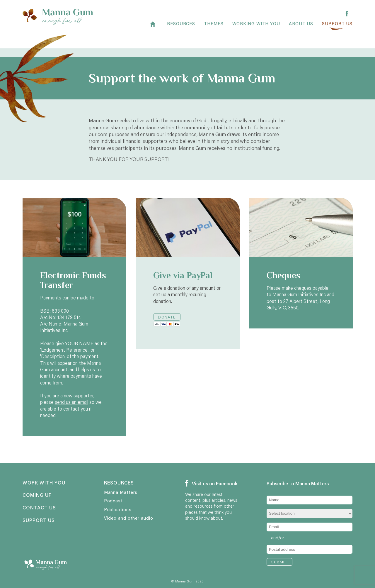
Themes (214, 27)
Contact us (39, 508)
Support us (337, 27)
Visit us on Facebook (211, 484)
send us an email (71, 402)
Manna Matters (121, 492)
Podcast (113, 501)
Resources (181, 27)
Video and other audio (129, 518)
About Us (301, 27)
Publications (118, 509)
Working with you (256, 27)
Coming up (37, 495)
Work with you (44, 483)
